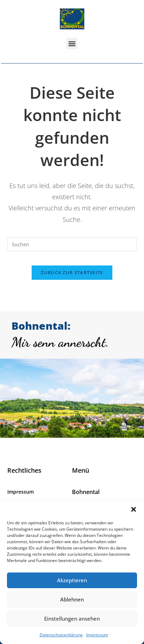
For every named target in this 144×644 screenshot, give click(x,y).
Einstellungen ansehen (72, 619)
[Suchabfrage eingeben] (72, 244)
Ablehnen (72, 599)
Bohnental (86, 492)
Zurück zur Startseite (72, 272)
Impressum (97, 635)
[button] (134, 509)
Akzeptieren (72, 580)
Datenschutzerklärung (61, 635)
